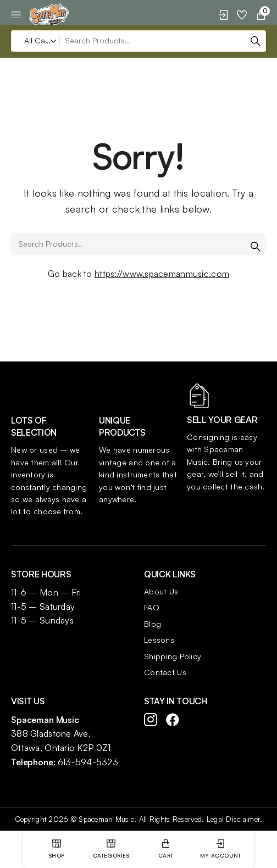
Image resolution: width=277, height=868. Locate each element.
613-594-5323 (88, 762)
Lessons (159, 640)
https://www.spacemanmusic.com (162, 274)
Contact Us (165, 672)
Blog (153, 624)
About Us (161, 591)
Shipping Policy (173, 656)
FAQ (152, 607)
